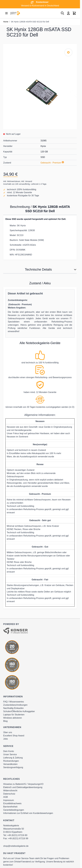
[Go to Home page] (15, 13)
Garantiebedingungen (14, 810)
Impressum (9, 800)
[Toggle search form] (62, 13)
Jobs (6, 739)
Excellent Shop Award (14, 736)
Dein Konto (9, 751)
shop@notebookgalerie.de (16, 846)
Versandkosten (10, 764)
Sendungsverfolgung (13, 767)
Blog (5, 721)
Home (6, 22)
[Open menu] (6, 13)
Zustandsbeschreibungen (15, 705)
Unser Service (10, 754)
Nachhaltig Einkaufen (13, 708)
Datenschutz (9, 794)
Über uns (8, 732)
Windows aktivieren (13, 718)
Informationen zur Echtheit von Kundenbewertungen (28, 813)
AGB (6, 797)
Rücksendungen (11, 761)
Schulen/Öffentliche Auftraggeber (19, 711)
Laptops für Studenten (14, 715)
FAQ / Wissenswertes (14, 702)
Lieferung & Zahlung (13, 758)
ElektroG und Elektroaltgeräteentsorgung (23, 787)
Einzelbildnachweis (12, 803)
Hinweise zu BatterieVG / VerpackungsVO (23, 784)
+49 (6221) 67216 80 (17, 835)
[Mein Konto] (68, 13)
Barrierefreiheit (10, 807)
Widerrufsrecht (10, 791)
